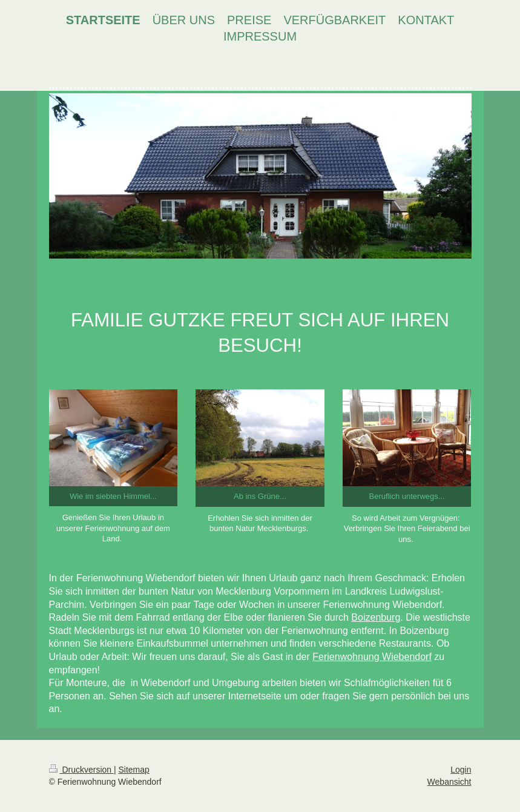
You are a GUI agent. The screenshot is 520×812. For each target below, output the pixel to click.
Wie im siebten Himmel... (113, 496)
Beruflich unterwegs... (407, 496)
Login (461, 770)
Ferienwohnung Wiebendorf (372, 657)
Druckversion (81, 770)
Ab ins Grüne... (260, 496)
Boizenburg (376, 617)
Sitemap (134, 770)
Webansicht (449, 782)
